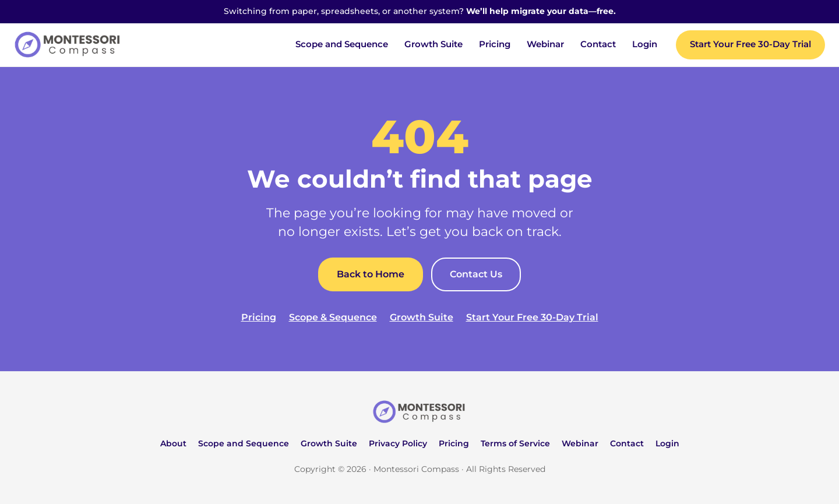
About (173, 443)
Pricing (495, 44)
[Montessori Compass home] (419, 412)
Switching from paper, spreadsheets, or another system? (420, 11)
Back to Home (371, 274)
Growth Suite (433, 44)
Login (645, 44)
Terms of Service (515, 443)
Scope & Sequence (333, 317)
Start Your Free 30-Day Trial (750, 44)
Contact (598, 44)
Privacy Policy (398, 443)
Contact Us (476, 274)
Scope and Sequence (342, 44)
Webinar (545, 44)
